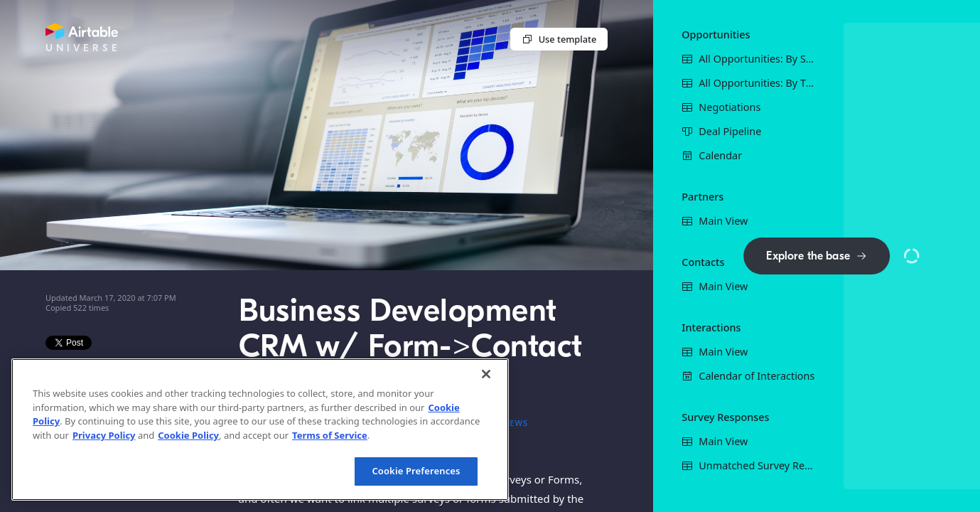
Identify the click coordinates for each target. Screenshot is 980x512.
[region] (260, 430)
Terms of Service (330, 435)
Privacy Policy (104, 435)
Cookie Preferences (416, 471)
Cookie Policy (188, 435)
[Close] (486, 374)
